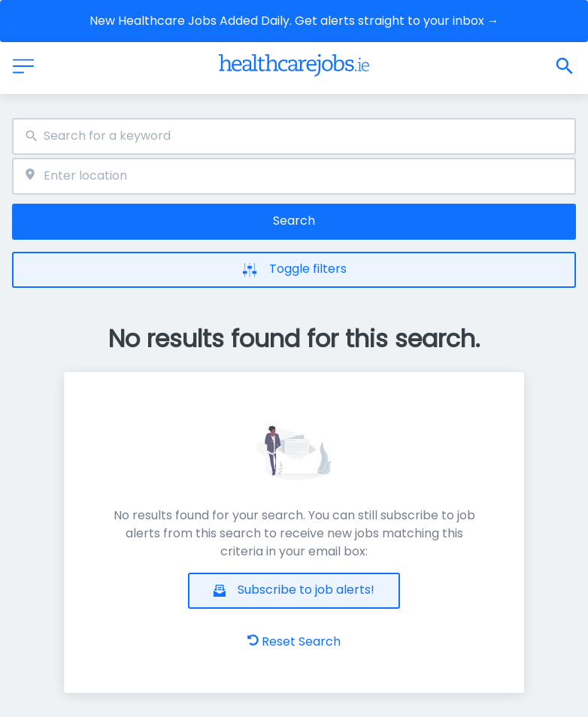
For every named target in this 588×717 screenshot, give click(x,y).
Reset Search (294, 641)
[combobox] (294, 136)
